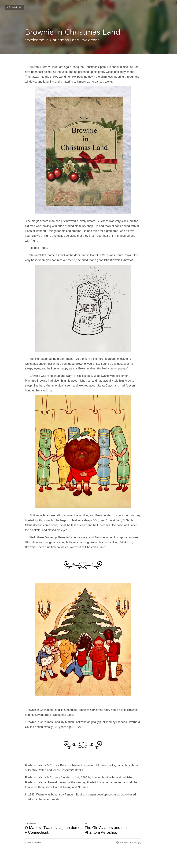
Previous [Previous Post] (30, 814)
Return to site (14, 7)
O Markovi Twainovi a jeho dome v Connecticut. (54, 820)
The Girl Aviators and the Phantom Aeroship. (119, 820)
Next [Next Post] (94, 814)
